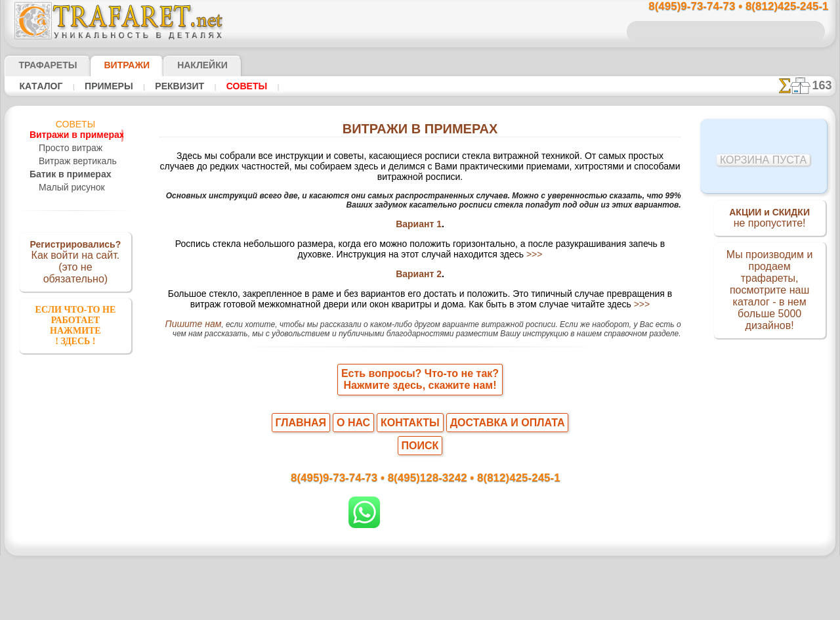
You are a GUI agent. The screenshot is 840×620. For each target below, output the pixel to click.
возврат (449, 576)
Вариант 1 (419, 219)
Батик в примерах (63, 175)
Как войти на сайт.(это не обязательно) (75, 261)
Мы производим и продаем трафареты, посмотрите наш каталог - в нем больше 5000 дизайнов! (770, 291)
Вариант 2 (419, 273)
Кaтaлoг (39, 86)
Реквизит (168, 86)
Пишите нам (186, 326)
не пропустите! (769, 219)
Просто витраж (68, 148)
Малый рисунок (69, 188)
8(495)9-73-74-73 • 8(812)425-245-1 (724, 7)
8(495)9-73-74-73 (353, 462)
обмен (482, 576)
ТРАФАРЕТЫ (41, 65)
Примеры (102, 86)
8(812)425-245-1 (510, 462)
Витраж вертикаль (73, 162)
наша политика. (487, 609)
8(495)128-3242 (432, 462)
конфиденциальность (387, 576)
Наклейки (179, 65)
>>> (480, 252)
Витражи (111, 65)
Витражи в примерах (69, 135)
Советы (229, 86)
